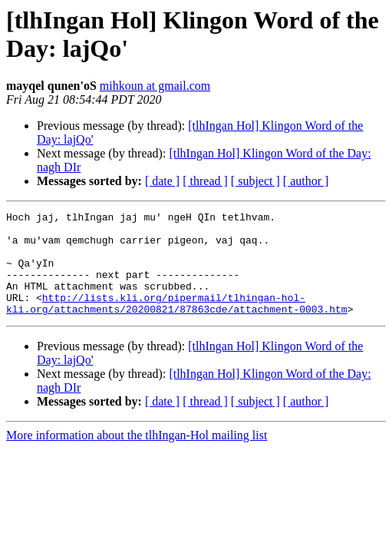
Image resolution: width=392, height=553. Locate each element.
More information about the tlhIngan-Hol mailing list (137, 456)
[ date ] (162, 181)
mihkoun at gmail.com (155, 86)
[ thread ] (205, 181)
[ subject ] (255, 181)
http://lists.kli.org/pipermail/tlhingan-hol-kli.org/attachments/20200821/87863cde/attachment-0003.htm (177, 323)
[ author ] (306, 181)
